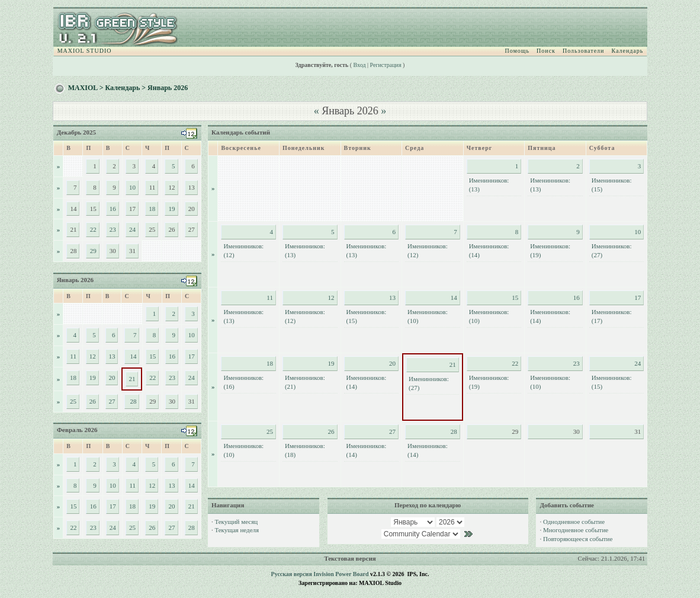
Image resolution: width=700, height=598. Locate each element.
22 (93, 229)
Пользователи (583, 51)
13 (112, 356)
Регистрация (386, 65)
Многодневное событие (576, 530)
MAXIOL (83, 88)
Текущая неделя (237, 530)
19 (172, 209)
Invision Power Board (341, 574)
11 (73, 356)
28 (133, 401)
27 (112, 401)
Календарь (627, 51)
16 (113, 209)
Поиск (546, 51)
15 (152, 356)
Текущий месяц (236, 522)
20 (112, 378)
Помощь (517, 51)
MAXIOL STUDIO (85, 51)
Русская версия (292, 574)
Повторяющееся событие (578, 539)
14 (133, 356)
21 (132, 379)
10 (132, 187)
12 (93, 356)
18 (152, 209)
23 (113, 229)
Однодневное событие (574, 522)
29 (93, 251)
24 (132, 229)
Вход (360, 65)
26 (93, 401)
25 (73, 401)
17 (192, 356)
